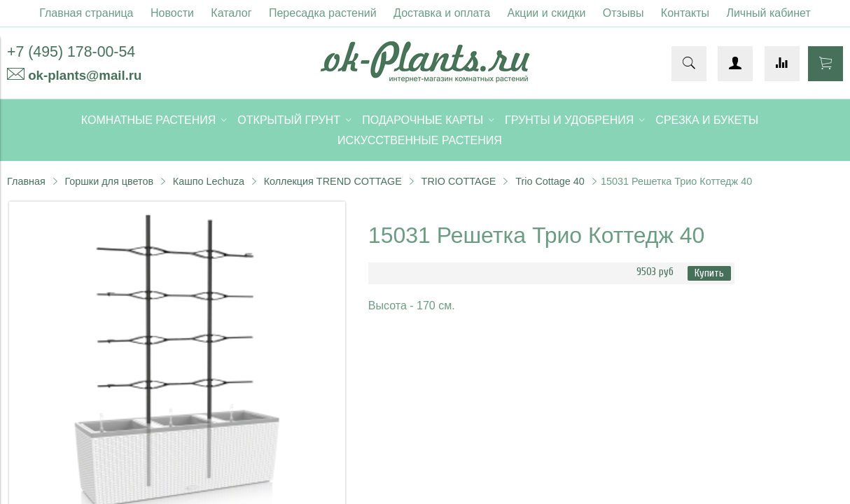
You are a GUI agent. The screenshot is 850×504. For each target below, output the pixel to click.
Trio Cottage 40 (550, 181)
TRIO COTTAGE (459, 181)
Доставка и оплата (442, 13)
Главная (26, 181)
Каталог (231, 13)
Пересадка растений (323, 13)
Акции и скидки (547, 13)
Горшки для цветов (109, 181)
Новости (172, 13)
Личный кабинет (768, 13)
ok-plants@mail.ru (85, 75)
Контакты (685, 13)
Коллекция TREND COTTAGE (333, 181)
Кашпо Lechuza (209, 181)
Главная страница (86, 13)
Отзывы (623, 13)
